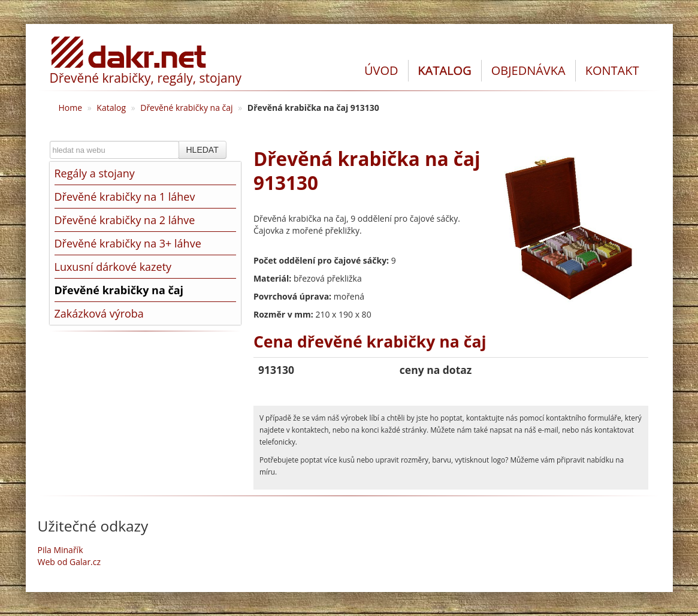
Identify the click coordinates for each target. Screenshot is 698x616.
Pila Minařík (61, 550)
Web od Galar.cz (70, 562)
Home (71, 108)
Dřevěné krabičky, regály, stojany (146, 78)
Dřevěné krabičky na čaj (186, 108)
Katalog (111, 108)
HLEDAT (203, 150)
